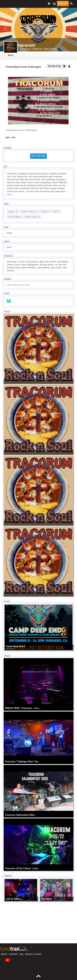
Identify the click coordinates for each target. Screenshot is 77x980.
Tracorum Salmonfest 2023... (21, 815)
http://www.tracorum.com (18, 285)
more (11, 55)
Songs (7, 312)
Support (13, 954)
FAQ (22, 954)
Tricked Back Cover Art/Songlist (21, 130)
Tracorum (9, 382)
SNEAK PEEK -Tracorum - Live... (23, 708)
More (9, 194)
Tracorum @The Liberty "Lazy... (22, 868)
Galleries (8, 876)
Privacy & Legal (34, 954)
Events (7, 601)
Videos (7, 656)
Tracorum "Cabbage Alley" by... (22, 762)
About (4, 954)
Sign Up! (63, 3)
